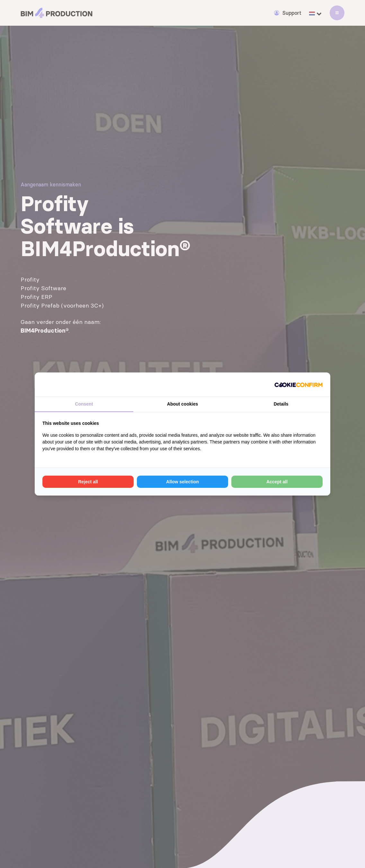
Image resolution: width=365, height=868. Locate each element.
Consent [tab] (84, 404)
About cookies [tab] (182, 404)
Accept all (277, 482)
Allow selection (182, 482)
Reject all (88, 482)
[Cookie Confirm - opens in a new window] (298, 385)
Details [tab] (281, 404)
